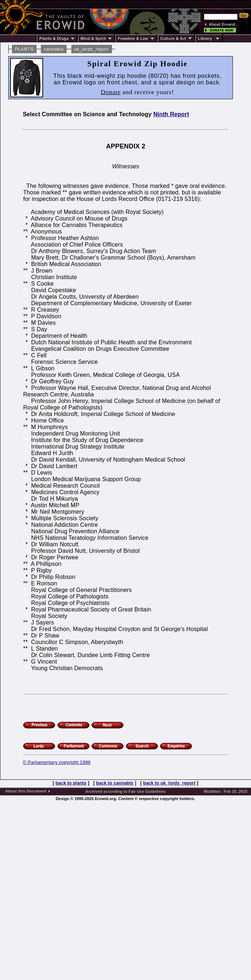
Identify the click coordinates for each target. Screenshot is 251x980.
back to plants (71, 783)
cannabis (54, 49)
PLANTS (24, 49)
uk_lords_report (92, 49)
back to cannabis (115, 783)
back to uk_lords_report (169, 783)
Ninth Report (171, 114)
